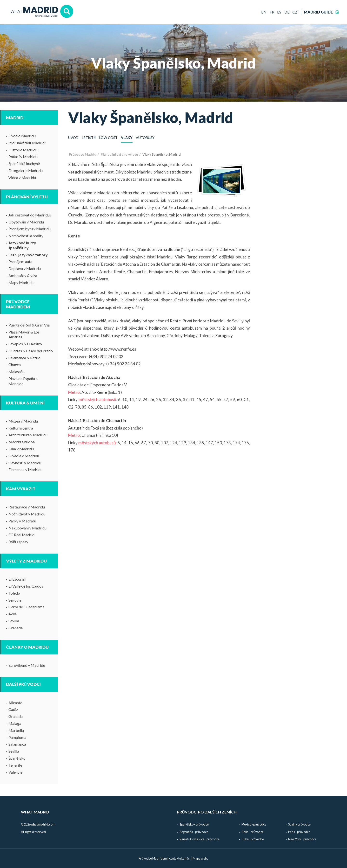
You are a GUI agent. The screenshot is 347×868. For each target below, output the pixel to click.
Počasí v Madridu (23, 156)
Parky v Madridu (22, 521)
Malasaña (17, 372)
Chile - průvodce (253, 832)
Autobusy (145, 138)
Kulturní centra (21, 428)
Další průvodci (23, 684)
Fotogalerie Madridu (26, 170)
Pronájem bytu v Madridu (30, 229)
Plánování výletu (27, 197)
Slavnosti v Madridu (25, 463)
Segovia (15, 600)
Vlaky (127, 138)
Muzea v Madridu (23, 421)
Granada (16, 628)
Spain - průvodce (299, 824)
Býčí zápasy (18, 542)
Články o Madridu (27, 647)
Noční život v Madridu (27, 514)
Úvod (73, 138)
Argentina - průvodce (194, 832)
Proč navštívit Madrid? (27, 143)
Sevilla (14, 621)
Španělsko (17, 758)
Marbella (16, 730)
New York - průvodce (302, 839)
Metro (74, 392)
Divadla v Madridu (24, 456)
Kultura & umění (25, 403)
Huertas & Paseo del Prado (31, 351)
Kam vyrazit (21, 489)
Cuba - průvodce (253, 839)
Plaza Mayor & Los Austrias (24, 334)
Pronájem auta (20, 261)
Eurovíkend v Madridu (27, 665)
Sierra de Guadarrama (26, 607)
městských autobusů (97, 399)
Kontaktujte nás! (180, 858)
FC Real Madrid (21, 535)
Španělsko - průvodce (194, 824)
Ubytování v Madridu (26, 222)
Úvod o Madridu (22, 136)
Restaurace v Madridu (27, 507)
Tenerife (15, 765)
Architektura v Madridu (28, 435)
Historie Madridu (23, 150)
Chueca (15, 365)
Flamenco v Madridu (25, 469)
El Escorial (17, 579)
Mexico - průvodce (254, 824)
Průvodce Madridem (18, 304)
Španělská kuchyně (24, 163)
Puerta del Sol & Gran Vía (29, 325)
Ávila (13, 614)
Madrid (15, 118)
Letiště (89, 138)
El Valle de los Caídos (26, 586)
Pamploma (17, 737)
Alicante (15, 703)
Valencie (15, 772)
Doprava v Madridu (25, 268)
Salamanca (17, 744)
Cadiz (13, 709)
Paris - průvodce (299, 832)
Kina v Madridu (21, 449)
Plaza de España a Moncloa (23, 381)
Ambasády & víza (23, 275)
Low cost (108, 138)
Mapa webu (201, 858)
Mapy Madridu (21, 282)
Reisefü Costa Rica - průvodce (200, 839)
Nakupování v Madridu (27, 528)
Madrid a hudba (22, 442)
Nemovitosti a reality (26, 236)
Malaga (15, 723)
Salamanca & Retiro (24, 358)
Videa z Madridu (22, 177)
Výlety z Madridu (26, 561)
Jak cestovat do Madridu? (30, 215)
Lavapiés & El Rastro (25, 344)
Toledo (14, 593)
